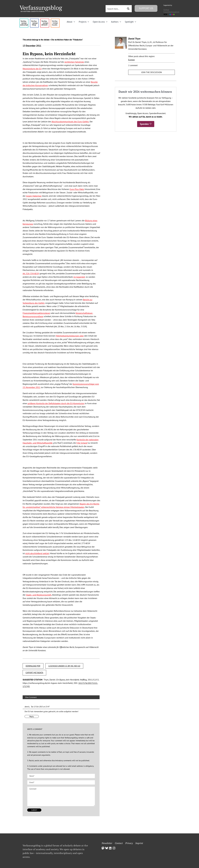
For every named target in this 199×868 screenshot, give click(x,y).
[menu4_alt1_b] (24, 20)
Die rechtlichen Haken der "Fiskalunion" (67, 40)
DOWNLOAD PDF (33, 666)
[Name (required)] (61, 776)
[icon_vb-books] (55, 20)
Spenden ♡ (146, 124)
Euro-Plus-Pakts (77, 189)
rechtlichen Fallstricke (74, 62)
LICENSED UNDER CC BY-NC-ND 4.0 (64, 666)
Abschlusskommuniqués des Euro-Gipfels (70, 122)
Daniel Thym (134, 39)
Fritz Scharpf (82, 443)
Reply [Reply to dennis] (32, 716)
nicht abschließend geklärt (37, 553)
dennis (27, 707)
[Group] (41, 6)
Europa (131, 60)
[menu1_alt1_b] (34, 20)
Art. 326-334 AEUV (31, 273)
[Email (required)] (61, 782)
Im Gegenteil (79, 277)
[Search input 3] (116, 9)
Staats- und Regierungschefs (39, 595)
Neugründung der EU (32, 69)
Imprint (139, 843)
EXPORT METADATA (34, 673)
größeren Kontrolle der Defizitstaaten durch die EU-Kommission (56, 403)
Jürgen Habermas (34, 196)
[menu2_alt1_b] (45, 20)
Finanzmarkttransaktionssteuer (36, 313)
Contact (119, 843)
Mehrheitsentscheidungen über (70, 336)
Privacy (129, 843)
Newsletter (107, 843)
